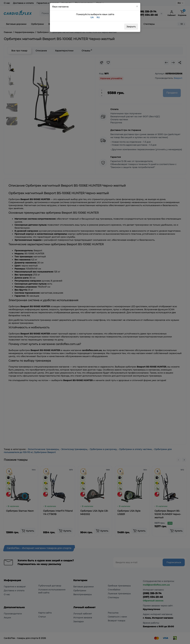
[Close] (137, 6)
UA (92, 17)
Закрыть (131, 27)
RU (98, 17)
